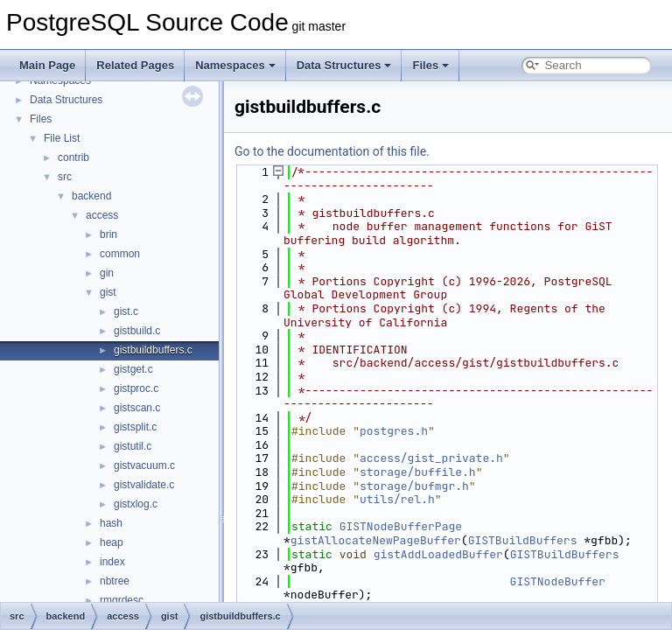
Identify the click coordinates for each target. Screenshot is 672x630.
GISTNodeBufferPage (401, 526)
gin (107, 273)
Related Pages (135, 65)
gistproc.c (136, 388)
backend (91, 196)
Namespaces (235, 65)
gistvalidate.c (144, 485)
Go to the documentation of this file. (332, 151)
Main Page (47, 65)
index (112, 562)
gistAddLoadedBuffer (438, 554)
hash (111, 523)
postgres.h (394, 431)
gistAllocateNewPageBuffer (376, 540)
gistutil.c (133, 446)
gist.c (126, 311)
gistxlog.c (136, 504)
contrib (73, 157)
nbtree (115, 581)
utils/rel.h (397, 499)
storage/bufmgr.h (414, 486)
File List (62, 138)
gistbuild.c (137, 331)
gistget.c (133, 369)
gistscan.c (137, 408)
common (120, 254)
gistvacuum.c (144, 465)
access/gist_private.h (431, 458)
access (102, 215)
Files (430, 65)
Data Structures (344, 65)
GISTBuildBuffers (523, 540)
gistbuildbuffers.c (153, 350)
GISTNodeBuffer (558, 581)
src (65, 177)
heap (112, 542)
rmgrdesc (122, 600)
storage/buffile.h (418, 472)
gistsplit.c (135, 427)
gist (108, 292)
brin (108, 234)
